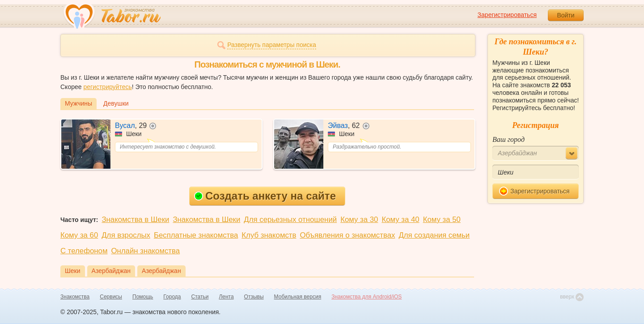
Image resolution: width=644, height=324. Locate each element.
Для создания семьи (434, 235)
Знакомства (75, 297)
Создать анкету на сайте (265, 196)
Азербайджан (111, 271)
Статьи (200, 297)
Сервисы (111, 297)
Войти (566, 15)
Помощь (143, 297)
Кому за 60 (79, 235)
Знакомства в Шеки (135, 220)
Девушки (116, 103)
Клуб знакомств (269, 235)
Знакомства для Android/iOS (366, 297)
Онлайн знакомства (145, 251)
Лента (226, 297)
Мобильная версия (298, 297)
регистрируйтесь (107, 87)
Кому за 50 (442, 220)
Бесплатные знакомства (196, 235)
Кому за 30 (359, 220)
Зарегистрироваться (507, 15)
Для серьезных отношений (290, 220)
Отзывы (254, 297)
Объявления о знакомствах (347, 235)
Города (172, 297)
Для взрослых (126, 235)
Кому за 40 (400, 220)
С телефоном (84, 251)
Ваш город (508, 139)
